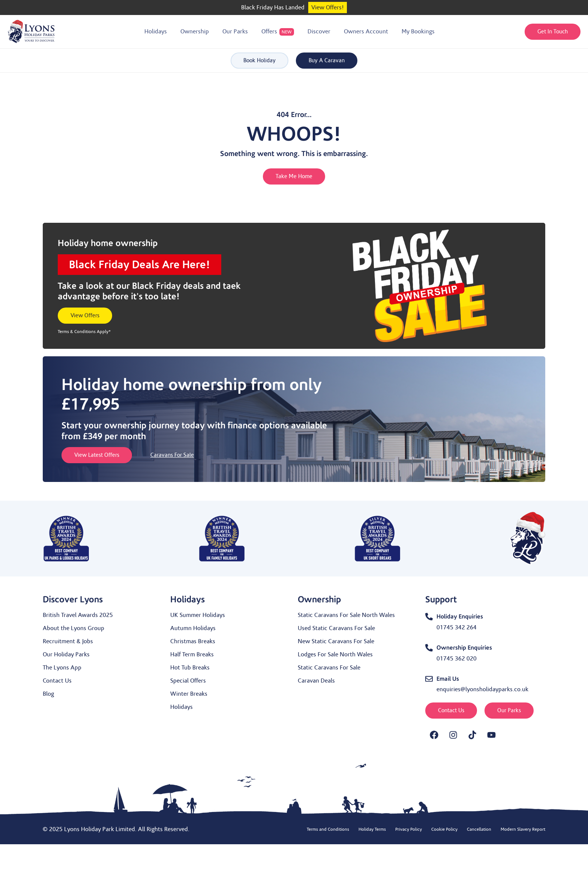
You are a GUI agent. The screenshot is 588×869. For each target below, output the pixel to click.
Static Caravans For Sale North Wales (346, 615)
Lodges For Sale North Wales (335, 654)
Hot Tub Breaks (190, 668)
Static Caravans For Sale (329, 668)
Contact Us (57, 681)
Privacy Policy (409, 829)
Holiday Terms (372, 829)
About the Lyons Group (73, 628)
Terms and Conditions (328, 829)
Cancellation (479, 829)
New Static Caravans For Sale (336, 641)
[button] (156, 32)
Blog (48, 694)
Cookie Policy (444, 829)
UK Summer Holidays (198, 615)
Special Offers (188, 681)
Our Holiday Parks (66, 654)
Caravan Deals (316, 681)
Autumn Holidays (193, 628)
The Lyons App (62, 668)
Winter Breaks (189, 694)
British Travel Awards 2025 (78, 615)
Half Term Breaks (192, 654)
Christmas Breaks (193, 641)
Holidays (181, 707)
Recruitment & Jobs (68, 641)
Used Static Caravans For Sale (336, 628)
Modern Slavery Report (523, 829)
